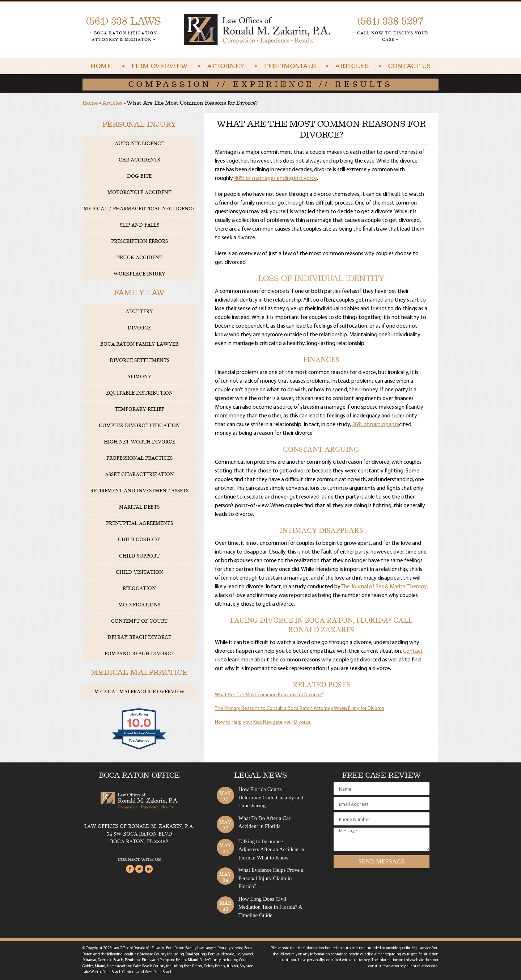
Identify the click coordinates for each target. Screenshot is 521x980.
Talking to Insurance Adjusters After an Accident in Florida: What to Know (271, 849)
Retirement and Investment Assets (139, 491)
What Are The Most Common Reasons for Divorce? (269, 695)
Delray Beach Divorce (139, 637)
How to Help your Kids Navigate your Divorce (263, 722)
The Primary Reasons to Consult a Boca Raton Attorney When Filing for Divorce (300, 709)
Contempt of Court (139, 621)
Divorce (139, 328)
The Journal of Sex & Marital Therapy (384, 587)
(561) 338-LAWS (124, 21)
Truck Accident (139, 258)
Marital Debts (139, 507)
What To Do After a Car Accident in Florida (264, 822)
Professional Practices (139, 458)
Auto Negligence (139, 144)
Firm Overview (160, 66)
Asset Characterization (139, 474)
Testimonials (290, 66)
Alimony (139, 377)
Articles (352, 66)
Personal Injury (139, 124)
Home (101, 66)
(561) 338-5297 (390, 21)
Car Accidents (139, 160)
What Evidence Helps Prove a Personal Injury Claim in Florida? (271, 878)
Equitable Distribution (139, 393)
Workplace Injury (139, 274)
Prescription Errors (139, 241)
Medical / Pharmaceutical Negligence (139, 209)
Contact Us (409, 66)
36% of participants (376, 425)
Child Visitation (139, 572)
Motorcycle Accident (139, 192)
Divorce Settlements (139, 360)
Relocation (139, 588)
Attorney (226, 66)
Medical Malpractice (139, 672)
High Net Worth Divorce (139, 442)
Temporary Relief (139, 409)
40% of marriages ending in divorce (276, 178)
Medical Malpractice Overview (139, 692)
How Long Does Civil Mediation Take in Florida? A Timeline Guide (270, 907)
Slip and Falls (139, 225)
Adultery (139, 312)
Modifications (139, 605)
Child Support (139, 556)
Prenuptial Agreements (139, 523)
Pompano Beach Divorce (139, 654)
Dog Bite (139, 176)
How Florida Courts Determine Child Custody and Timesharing (271, 797)
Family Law (139, 293)
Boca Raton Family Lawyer (139, 344)
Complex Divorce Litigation (139, 426)
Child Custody (139, 540)
